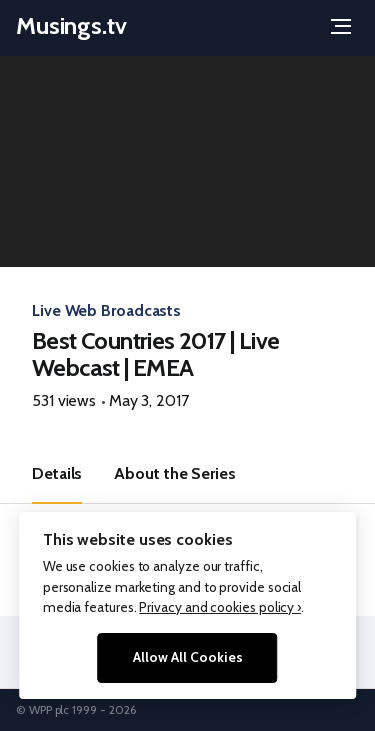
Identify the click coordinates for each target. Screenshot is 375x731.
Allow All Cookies (188, 657)
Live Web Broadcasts (106, 310)
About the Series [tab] (174, 473)
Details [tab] (57, 473)
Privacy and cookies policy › (220, 607)
